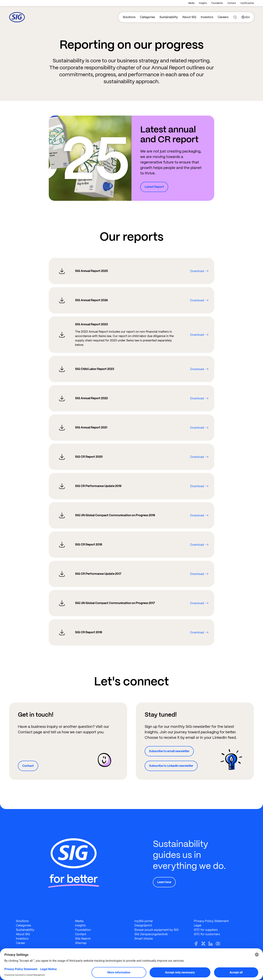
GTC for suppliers (206, 930)
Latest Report (154, 187)
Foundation (217, 3)
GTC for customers (207, 934)
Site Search (83, 939)
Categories (147, 17)
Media (191, 3)
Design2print (143, 925)
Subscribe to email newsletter (169, 751)
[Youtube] (219, 943)
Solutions (129, 17)
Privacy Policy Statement (211, 921)
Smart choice (144, 939)
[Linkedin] (212, 943)
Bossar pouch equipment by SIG (157, 930)
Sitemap (81, 943)
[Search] (235, 17)
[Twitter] (205, 943)
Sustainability (169, 17)
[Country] (246, 17)
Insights (203, 3)
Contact (232, 3)
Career (21, 943)
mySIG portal (247, 3)
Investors (207, 17)
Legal (198, 925)
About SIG (189, 17)
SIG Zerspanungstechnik (151, 934)
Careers (223, 17)
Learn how (164, 882)
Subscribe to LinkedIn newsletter (171, 766)
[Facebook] (197, 943)
